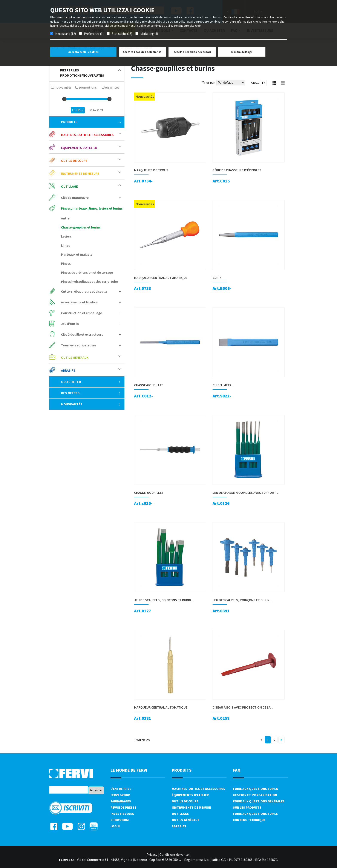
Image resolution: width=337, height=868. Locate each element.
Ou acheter (91, 382)
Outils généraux (75, 357)
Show (255, 83)
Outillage (69, 186)
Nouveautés (91, 404)
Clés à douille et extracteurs (82, 334)
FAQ (237, 770)
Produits (91, 122)
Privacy (152, 854)
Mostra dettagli (242, 52)
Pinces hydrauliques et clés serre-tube (89, 281)
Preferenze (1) (94, 34)
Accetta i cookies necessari (192, 52)
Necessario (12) (66, 34)
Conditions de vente (174, 854)
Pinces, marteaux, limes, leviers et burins (92, 208)
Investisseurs (122, 814)
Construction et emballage (81, 313)
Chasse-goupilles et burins (81, 227)
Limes (65, 245)
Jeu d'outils (70, 324)
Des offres (91, 393)
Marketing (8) (149, 34)
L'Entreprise (121, 789)
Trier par (209, 82)
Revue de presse (123, 807)
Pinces (66, 263)
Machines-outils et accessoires (87, 135)
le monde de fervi (129, 770)
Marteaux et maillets (77, 254)
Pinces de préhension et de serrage (87, 272)
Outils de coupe (74, 161)
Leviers (66, 236)
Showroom (120, 820)
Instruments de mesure (80, 173)
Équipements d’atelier (79, 148)
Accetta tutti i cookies (83, 52)
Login (115, 826)
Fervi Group (120, 795)
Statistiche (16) (122, 34)
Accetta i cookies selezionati (143, 52)
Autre (65, 218)
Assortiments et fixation (80, 302)
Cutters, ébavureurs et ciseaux (84, 291)
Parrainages (121, 801)
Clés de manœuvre (75, 198)
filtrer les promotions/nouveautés (90, 73)
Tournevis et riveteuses (79, 345)
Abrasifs (68, 370)
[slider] (64, 99)
